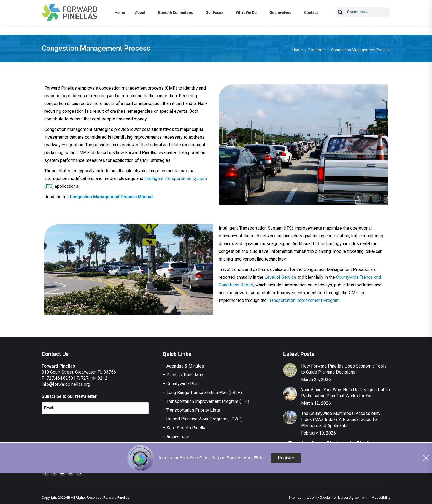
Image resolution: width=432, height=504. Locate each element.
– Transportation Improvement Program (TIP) (206, 401)
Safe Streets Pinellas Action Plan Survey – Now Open (342, 446)
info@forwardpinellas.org (66, 384)
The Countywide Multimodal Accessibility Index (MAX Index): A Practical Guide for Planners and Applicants (341, 419)
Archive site (178, 437)
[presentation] (83, 429)
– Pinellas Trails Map (183, 375)
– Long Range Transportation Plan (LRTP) (202, 392)
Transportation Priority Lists (193, 410)
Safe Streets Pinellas (187, 428)
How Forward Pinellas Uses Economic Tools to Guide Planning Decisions (344, 369)
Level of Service (281, 277)
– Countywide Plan (181, 384)
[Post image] (290, 370)
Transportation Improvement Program (304, 300)
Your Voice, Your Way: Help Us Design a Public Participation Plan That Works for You (345, 393)
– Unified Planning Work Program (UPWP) (203, 419)
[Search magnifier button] (340, 22)
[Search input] (367, 22)
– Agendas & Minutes (183, 366)
